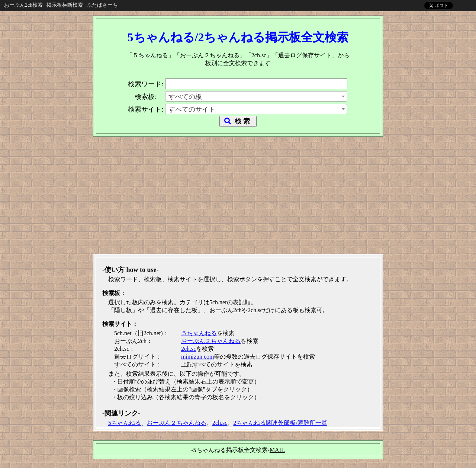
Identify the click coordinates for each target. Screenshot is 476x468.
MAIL (277, 450)
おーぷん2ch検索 (23, 5)
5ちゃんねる (125, 423)
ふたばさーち (102, 5)
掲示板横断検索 (65, 5)
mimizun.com (197, 357)
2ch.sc (189, 349)
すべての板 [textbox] (185, 97)
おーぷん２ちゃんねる (211, 341)
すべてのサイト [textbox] (192, 109)
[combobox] (256, 96)
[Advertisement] (238, 193)
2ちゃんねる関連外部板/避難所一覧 (280, 423)
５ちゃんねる (199, 333)
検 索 (238, 121)
